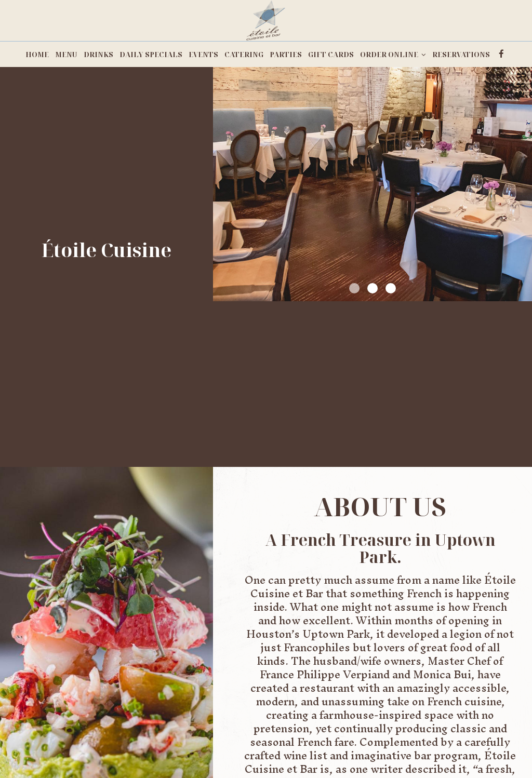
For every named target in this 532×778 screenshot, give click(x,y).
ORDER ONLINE (393, 55)
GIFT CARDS (331, 55)
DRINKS (98, 55)
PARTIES (286, 55)
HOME (37, 55)
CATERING (244, 55)
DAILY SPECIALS (151, 55)
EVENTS (203, 55)
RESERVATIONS (461, 55)
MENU (66, 55)
